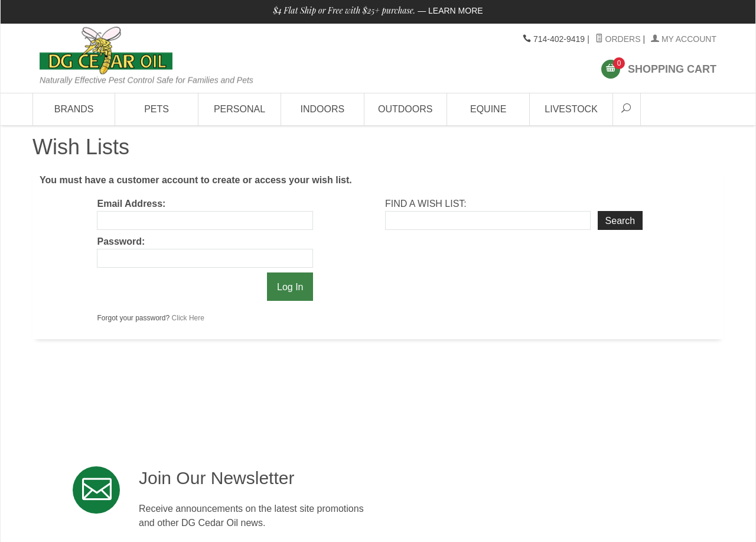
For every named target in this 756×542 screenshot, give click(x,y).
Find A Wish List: (426, 204)
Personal (239, 109)
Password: (121, 241)
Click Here (188, 318)
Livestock (571, 109)
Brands (74, 109)
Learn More (456, 11)
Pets (157, 109)
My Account (684, 39)
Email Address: (131, 204)
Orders (618, 39)
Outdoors (405, 109)
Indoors (323, 109)
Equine (488, 109)
